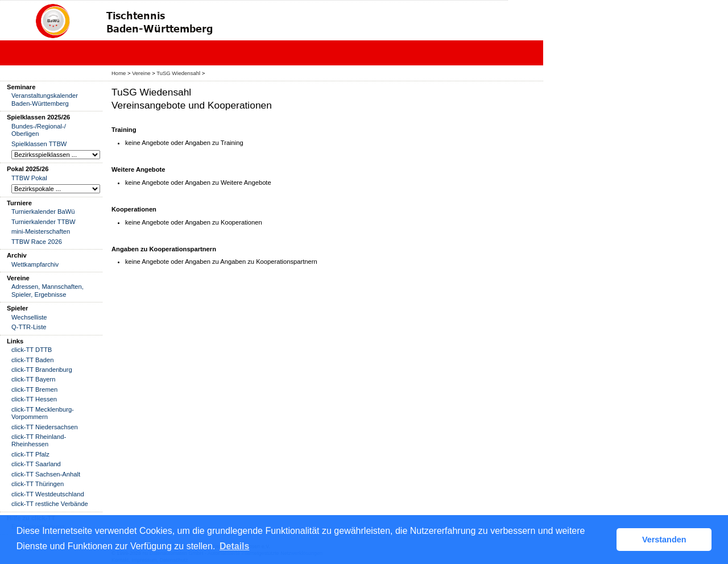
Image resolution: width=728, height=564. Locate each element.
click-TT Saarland (36, 464)
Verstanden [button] (664, 540)
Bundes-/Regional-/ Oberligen (39, 130)
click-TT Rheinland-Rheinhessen (39, 440)
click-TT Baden (32, 360)
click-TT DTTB (32, 350)
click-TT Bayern (34, 379)
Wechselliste (29, 317)
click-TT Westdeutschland (48, 494)
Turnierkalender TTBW (44, 222)
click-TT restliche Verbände (50, 504)
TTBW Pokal (29, 178)
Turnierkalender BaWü (43, 212)
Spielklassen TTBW (39, 144)
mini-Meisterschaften (41, 231)
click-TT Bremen (34, 389)
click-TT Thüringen (38, 484)
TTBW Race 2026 (37, 242)
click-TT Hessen (34, 399)
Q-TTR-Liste (29, 327)
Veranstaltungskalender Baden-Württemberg (45, 99)
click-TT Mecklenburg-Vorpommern (43, 413)
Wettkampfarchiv (35, 264)
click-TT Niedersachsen (45, 427)
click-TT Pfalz (30, 454)
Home (119, 73)
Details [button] (234, 546)
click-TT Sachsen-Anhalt (46, 474)
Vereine (141, 73)
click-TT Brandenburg (42, 370)
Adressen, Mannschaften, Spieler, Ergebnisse (47, 290)
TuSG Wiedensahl (178, 73)
